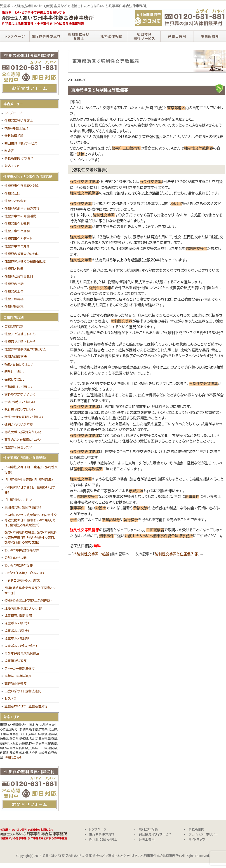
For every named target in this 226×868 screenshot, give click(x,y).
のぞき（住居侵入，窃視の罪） (24, 573)
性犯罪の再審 (14, 299)
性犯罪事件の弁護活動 (20, 216)
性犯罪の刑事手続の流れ (22, 208)
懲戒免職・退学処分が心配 (23, 432)
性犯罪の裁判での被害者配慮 (25, 261)
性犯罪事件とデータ (18, 239)
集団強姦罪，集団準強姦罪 (23, 508)
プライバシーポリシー (203, 834)
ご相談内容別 (14, 327)
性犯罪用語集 (14, 306)
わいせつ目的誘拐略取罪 (22, 550)
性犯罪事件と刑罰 (17, 231)
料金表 (9, 151)
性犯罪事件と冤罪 (17, 246)
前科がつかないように (20, 394)
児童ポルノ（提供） (17, 638)
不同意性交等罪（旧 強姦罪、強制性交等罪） (31, 470)
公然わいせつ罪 (15, 558)
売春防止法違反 (16, 684)
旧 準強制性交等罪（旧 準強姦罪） (29, 480)
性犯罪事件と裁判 (17, 224)
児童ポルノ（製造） (17, 631)
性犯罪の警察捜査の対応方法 (25, 349)
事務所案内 (210, 36)
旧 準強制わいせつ (18, 500)
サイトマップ (197, 840)
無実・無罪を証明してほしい (24, 417)
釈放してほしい (15, 372)
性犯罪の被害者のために (22, 254)
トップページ (15, 36)
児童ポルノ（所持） (17, 623)
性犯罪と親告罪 (15, 201)
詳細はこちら (13, 758)
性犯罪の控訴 (14, 284)
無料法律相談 (111, 36)
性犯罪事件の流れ (46, 36)
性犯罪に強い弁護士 (79, 36)
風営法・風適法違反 (18, 676)
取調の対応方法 (16, 357)
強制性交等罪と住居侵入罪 (176, 554)
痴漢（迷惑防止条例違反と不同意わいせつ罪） (31, 590)
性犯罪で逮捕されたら (20, 334)
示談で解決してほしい (20, 402)
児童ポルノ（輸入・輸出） (21, 646)
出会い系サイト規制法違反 (23, 691)
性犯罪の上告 (14, 292)
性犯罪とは (12, 194)
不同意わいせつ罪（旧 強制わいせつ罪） (30, 490)
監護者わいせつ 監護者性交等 (26, 706)
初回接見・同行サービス (144, 36)
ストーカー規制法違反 (20, 669)
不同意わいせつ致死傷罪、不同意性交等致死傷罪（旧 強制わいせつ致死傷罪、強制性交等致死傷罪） (31, 520)
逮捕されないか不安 (19, 425)
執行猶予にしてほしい (20, 409)
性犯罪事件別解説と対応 (22, 186)
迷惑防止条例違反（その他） (23, 608)
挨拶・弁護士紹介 (16, 128)
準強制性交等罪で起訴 (91, 554)
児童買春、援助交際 (18, 616)
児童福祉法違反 (16, 661)
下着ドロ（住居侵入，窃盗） (22, 580)
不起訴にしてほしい (18, 387)
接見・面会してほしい (19, 364)
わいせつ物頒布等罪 (19, 565)
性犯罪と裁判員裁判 (19, 276)
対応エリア (12, 166)
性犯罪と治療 (14, 269)
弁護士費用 (177, 36)
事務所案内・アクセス (19, 158)
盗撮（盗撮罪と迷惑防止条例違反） (28, 601)
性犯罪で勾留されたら (20, 342)
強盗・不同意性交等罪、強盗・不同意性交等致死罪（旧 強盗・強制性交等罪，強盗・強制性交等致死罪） (31, 538)
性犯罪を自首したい (18, 447)
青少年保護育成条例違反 (22, 653)
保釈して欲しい (15, 379)
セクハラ (10, 699)
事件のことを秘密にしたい (23, 440)
